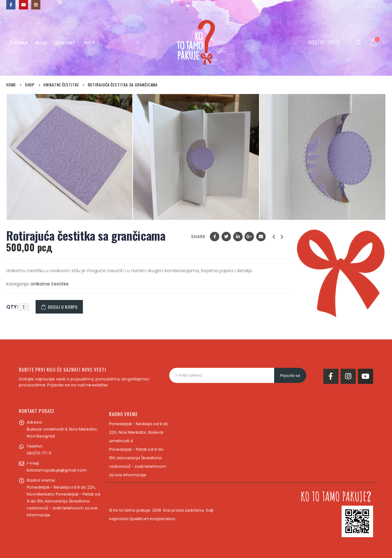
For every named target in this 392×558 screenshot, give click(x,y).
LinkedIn (238, 237)
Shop (89, 43)
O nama (19, 43)
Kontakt (65, 43)
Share (198, 237)
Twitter (226, 237)
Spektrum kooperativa (152, 519)
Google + (249, 237)
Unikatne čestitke (50, 284)
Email (261, 237)
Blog (41, 43)
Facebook (215, 237)
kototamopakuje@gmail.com (57, 470)
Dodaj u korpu (63, 307)
